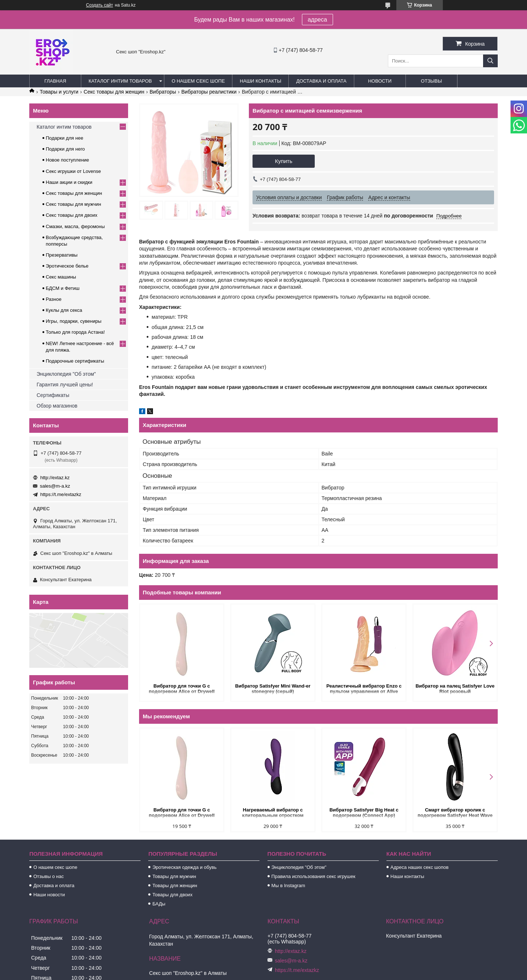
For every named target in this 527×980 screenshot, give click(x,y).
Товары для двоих (172, 895)
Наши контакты (260, 81)
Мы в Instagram (288, 886)
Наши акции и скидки (69, 182)
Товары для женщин (175, 886)
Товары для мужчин (174, 876)
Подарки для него (65, 149)
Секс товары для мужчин (73, 204)
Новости (380, 81)
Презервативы (62, 255)
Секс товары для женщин (114, 92)
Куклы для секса (64, 310)
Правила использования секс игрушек (313, 876)
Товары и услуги (59, 92)
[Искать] (490, 61)
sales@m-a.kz (55, 486)
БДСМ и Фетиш (63, 288)
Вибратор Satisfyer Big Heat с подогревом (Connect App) (364, 813)
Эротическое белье (67, 266)
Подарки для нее (64, 138)
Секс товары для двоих (72, 215)
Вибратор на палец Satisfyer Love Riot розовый (455, 689)
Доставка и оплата (321, 81)
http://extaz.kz (55, 478)
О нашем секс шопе (198, 81)
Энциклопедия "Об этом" (66, 374)
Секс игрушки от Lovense (73, 171)
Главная (55, 81)
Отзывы (431, 81)
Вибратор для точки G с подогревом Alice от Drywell (182, 689)
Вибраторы (163, 92)
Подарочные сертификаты (75, 361)
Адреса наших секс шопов (420, 867)
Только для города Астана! (75, 332)
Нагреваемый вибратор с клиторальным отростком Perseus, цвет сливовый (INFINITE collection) (273, 813)
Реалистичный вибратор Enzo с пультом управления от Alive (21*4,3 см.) (364, 689)
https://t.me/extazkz (61, 494)
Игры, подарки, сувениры (74, 321)
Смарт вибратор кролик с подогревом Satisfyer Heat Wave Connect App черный (455, 813)
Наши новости (49, 895)
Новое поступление (67, 160)
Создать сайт (100, 5)
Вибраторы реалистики (209, 92)
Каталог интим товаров (120, 81)
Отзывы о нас (48, 876)
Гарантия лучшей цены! (65, 385)
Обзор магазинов (57, 406)
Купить (283, 161)
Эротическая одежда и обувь (184, 867)
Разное (54, 299)
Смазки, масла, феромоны (75, 226)
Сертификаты (53, 395)
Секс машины (61, 277)
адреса (317, 20)
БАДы (159, 904)
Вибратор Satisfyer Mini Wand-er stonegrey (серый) (273, 689)
